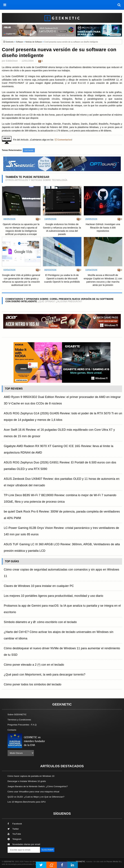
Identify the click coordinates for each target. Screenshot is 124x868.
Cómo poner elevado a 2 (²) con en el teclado (34, 665)
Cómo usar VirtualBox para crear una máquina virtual (34, 792)
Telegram (15, 839)
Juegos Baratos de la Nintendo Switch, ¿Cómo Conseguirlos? (38, 786)
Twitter (13, 829)
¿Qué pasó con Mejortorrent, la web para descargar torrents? (45, 675)
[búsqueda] (119, 5)
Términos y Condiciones (19, 720)
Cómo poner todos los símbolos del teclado (33, 684)
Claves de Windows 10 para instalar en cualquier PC (39, 586)
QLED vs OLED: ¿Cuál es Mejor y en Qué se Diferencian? (36, 797)
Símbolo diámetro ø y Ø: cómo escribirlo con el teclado (40, 622)
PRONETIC (80, 862)
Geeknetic (10, 42)
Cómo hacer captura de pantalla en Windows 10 (31, 776)
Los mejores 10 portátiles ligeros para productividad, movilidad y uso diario (54, 596)
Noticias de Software (34, 42)
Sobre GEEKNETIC (17, 714)
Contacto (12, 730)
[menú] (5, 5)
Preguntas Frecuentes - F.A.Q (22, 725)
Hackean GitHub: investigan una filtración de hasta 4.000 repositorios (103, 227)
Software (20, 42)
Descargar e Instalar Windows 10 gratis (27, 781)
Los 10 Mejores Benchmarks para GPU (27, 802)
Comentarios (65, 140)
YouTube (14, 834)
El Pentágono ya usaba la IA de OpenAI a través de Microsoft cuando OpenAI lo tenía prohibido (62, 278)
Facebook (15, 824)
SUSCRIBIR (47, 850)
